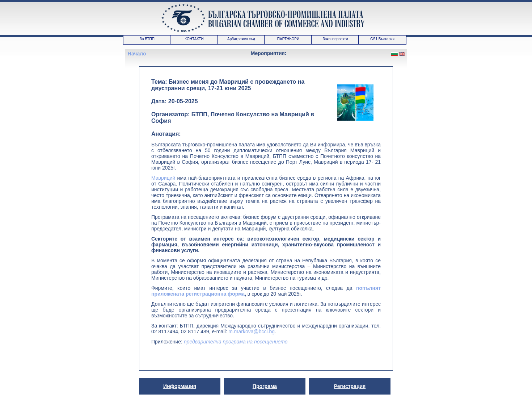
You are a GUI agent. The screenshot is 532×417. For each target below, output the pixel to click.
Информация (180, 386)
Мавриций (163, 178)
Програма (265, 386)
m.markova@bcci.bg (252, 331)
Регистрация (350, 386)
